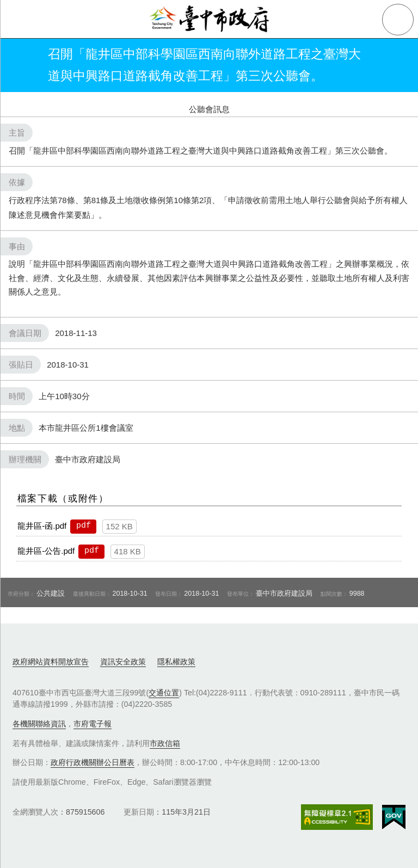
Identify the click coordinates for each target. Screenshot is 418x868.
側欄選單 (20, 20)
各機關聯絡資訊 (39, 724)
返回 (23, 65)
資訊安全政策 (123, 662)
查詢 (398, 20)
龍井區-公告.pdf (46, 551)
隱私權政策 (176, 662)
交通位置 (164, 693)
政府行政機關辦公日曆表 (93, 762)
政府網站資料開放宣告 (51, 662)
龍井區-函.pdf (42, 526)
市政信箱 (165, 743)
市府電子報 (93, 724)
